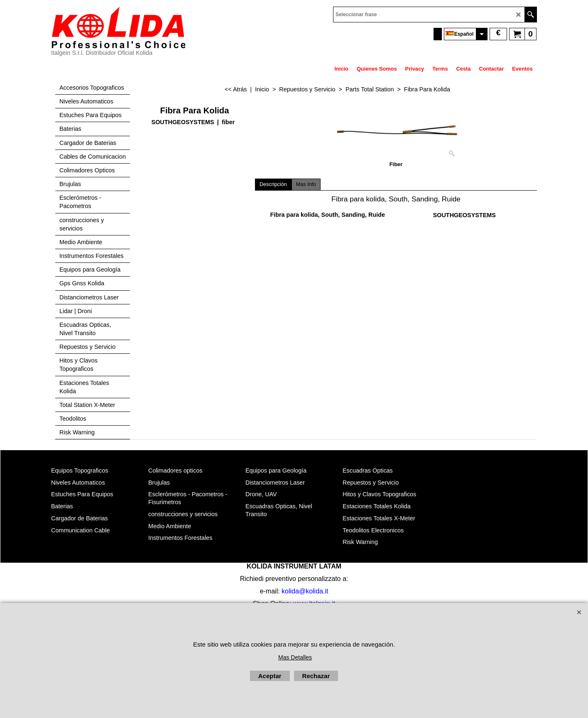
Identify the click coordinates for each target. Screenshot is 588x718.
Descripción (273, 184)
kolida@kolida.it (305, 591)
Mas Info (306, 184)
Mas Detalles (295, 657)
